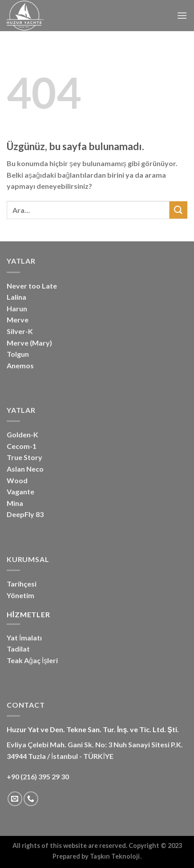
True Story (24, 457)
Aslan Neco (25, 469)
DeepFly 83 (25, 514)
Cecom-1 (22, 446)
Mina (15, 503)
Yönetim (20, 595)
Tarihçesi (22, 584)
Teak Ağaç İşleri (32, 660)
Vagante (20, 491)
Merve (18, 320)
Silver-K (20, 331)
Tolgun (18, 354)
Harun (17, 308)
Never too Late (32, 286)
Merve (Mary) (29, 343)
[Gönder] (178, 210)
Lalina (16, 297)
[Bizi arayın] (31, 799)
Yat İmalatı (24, 638)
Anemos (20, 365)
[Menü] (182, 15)
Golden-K (22, 434)
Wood (17, 480)
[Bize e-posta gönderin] (15, 799)
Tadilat (18, 649)
